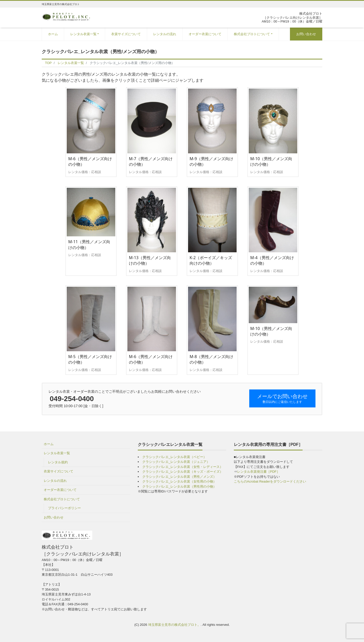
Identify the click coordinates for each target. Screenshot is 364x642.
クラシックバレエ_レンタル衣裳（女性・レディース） (183, 467)
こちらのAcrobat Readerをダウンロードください (270, 481)
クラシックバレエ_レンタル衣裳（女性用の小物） (179, 481)
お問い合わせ (306, 34)
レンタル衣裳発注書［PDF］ (258, 472)
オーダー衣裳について (205, 34)
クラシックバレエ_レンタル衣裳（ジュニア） (176, 462)
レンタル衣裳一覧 (83, 34)
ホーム (53, 34)
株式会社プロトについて (252, 34)
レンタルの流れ (165, 34)
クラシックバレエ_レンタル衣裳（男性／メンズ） (179, 477)
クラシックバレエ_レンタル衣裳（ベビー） (174, 457)
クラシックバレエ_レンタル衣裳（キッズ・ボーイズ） (183, 472)
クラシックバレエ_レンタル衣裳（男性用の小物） (179, 486)
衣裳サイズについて (126, 34)
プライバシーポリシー (64, 508)
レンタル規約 (58, 462)
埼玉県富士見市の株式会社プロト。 (174, 625)
